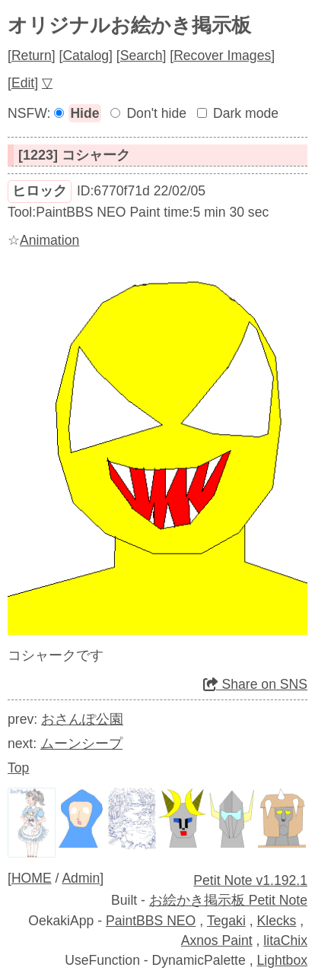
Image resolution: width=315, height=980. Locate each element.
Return (32, 56)
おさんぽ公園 (82, 719)
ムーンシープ (81, 744)
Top (18, 768)
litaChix (285, 940)
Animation (49, 240)
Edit (23, 83)
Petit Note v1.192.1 (250, 880)
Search (142, 56)
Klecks (277, 921)
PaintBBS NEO (151, 921)
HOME (32, 878)
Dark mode (246, 113)
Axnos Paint (217, 940)
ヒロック (40, 191)
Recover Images (222, 56)
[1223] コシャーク (74, 155)
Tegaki (226, 921)
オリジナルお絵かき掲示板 (129, 25)
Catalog (86, 56)
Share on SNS (255, 684)
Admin (81, 878)
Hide (84, 113)
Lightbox (282, 960)
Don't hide (156, 113)
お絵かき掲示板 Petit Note (228, 900)
